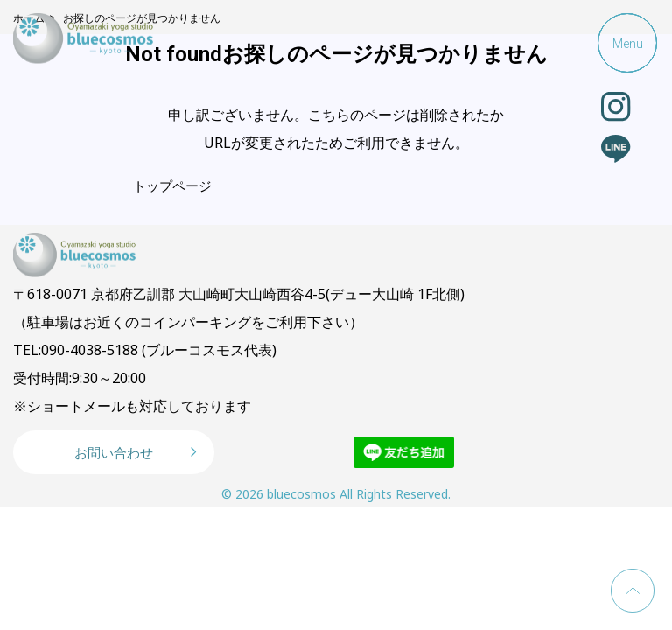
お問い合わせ (114, 452)
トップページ (172, 185)
